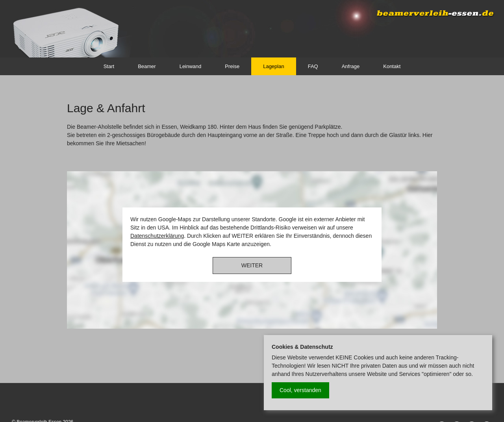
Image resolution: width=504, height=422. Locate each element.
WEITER (252, 265)
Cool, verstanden (300, 390)
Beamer (147, 66)
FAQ (313, 66)
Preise (232, 66)
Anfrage (351, 66)
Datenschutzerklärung (157, 236)
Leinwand (191, 66)
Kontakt (392, 66)
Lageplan (274, 66)
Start (109, 66)
